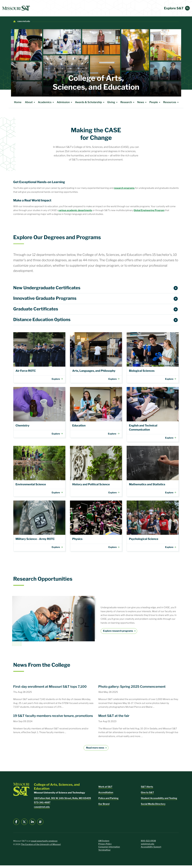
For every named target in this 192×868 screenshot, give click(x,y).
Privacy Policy (105, 847)
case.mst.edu (24, 21)
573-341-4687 (42, 805)
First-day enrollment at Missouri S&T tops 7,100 (50, 689)
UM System (104, 843)
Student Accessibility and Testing (159, 801)
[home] (16, 8)
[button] (187, 8)
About (31, 102)
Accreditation (106, 795)
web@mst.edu (148, 847)
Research (128, 102)
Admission (65, 102)
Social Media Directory (153, 807)
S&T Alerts (147, 789)
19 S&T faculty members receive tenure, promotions (53, 718)
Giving (113, 102)
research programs (124, 188)
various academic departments (75, 210)
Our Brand (104, 807)
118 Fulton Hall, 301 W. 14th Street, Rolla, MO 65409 (62, 801)
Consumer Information (109, 850)
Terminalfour (105, 853)
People (155, 102)
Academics (46, 102)
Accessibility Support (151, 850)
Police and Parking (108, 801)
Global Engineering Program (149, 210)
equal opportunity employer (44, 844)
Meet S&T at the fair (114, 718)
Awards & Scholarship (90, 102)
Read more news (95, 750)
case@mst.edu (42, 810)
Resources (171, 102)
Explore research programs (118, 634)
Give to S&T (147, 795)
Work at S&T (105, 789)
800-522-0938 (148, 843)
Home (18, 102)
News (142, 102)
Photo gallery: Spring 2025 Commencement (132, 689)
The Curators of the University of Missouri (41, 847)
